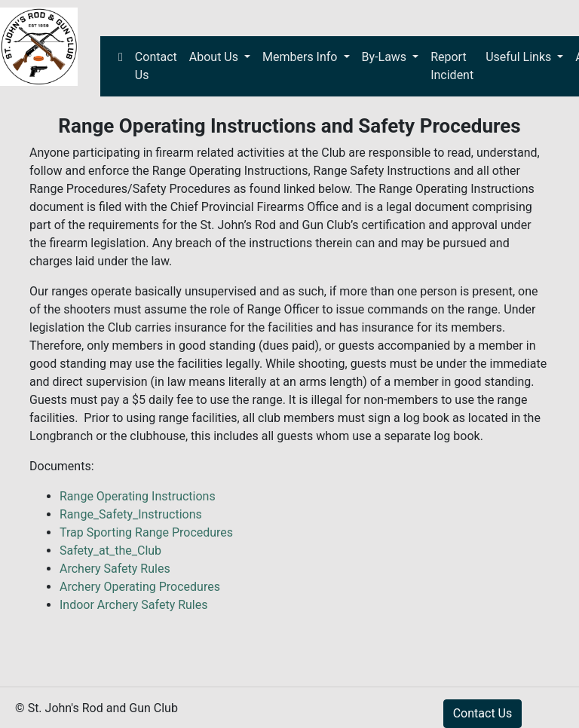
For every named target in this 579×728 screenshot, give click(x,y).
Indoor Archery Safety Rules (133, 605)
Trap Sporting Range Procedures (146, 532)
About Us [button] (215, 57)
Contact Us (156, 66)
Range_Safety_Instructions (131, 514)
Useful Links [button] (520, 57)
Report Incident (452, 66)
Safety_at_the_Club (110, 551)
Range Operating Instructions (138, 496)
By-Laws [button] (386, 57)
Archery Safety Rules (115, 569)
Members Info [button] (301, 57)
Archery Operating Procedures (140, 587)
